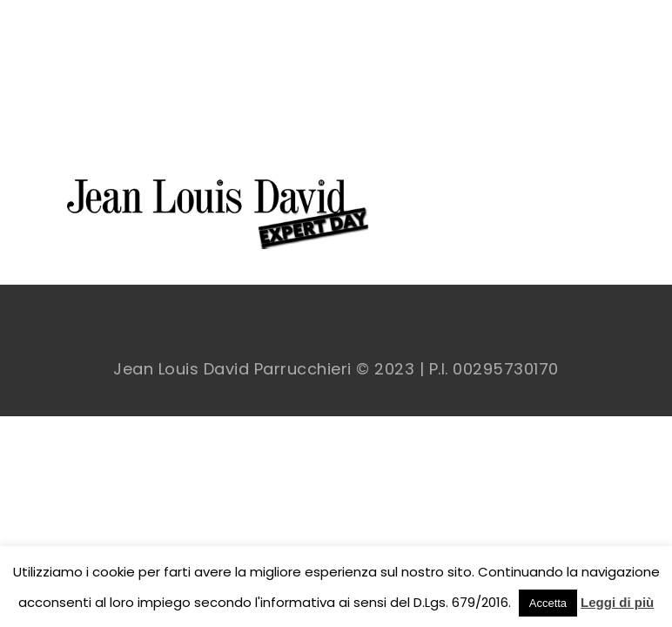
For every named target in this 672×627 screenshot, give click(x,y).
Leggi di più (617, 602)
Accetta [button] (548, 603)
